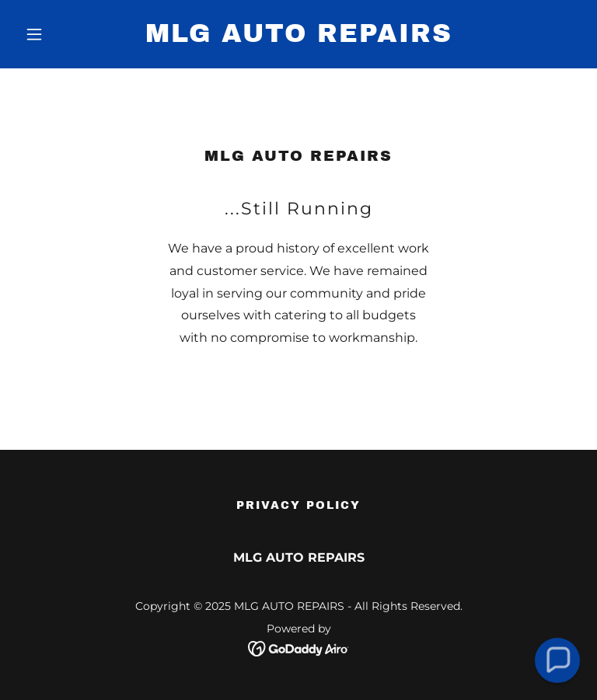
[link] (299, 38)
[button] (61, 34)
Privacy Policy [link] (298, 505)
